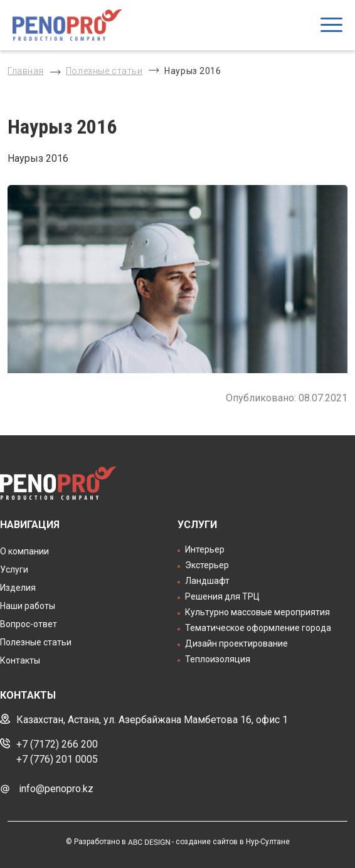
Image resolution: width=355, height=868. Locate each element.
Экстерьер (207, 565)
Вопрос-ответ (29, 624)
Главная (26, 71)
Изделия (18, 588)
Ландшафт (207, 581)
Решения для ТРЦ (222, 596)
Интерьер (205, 549)
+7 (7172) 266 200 (57, 744)
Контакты (20, 660)
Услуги (14, 569)
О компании (24, 551)
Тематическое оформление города (258, 628)
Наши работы (28, 606)
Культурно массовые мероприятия (257, 612)
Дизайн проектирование (236, 643)
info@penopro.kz (56, 789)
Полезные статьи (104, 71)
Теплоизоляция (218, 659)
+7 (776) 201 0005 (57, 759)
